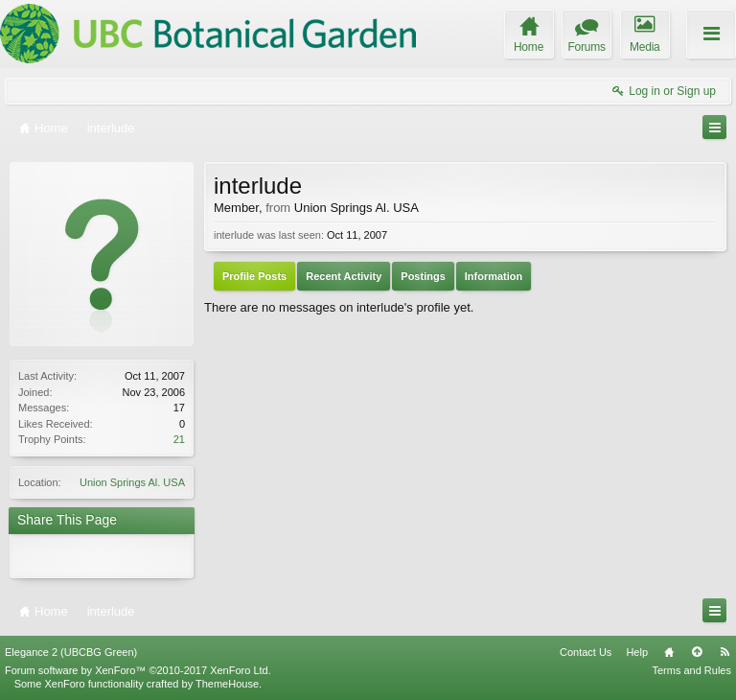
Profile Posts (254, 276)
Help (637, 652)
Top (697, 652)
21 (179, 439)
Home (669, 652)
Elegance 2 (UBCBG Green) (71, 652)
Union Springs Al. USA (132, 482)
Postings (423, 276)
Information (494, 276)
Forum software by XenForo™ (138, 670)
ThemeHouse (227, 684)
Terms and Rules (691, 670)
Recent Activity (344, 276)
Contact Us (586, 652)
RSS (724, 652)
